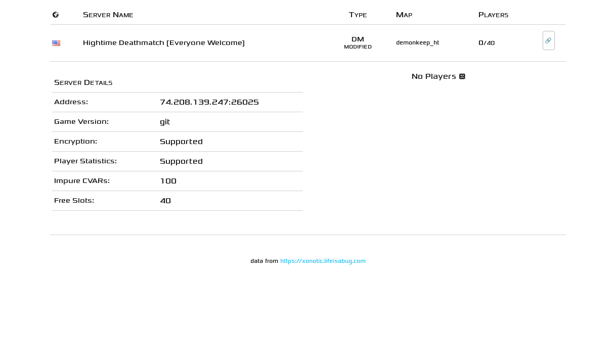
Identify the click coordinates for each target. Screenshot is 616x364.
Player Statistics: (85, 161)
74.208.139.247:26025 (209, 102)
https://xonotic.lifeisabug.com (323, 261)
